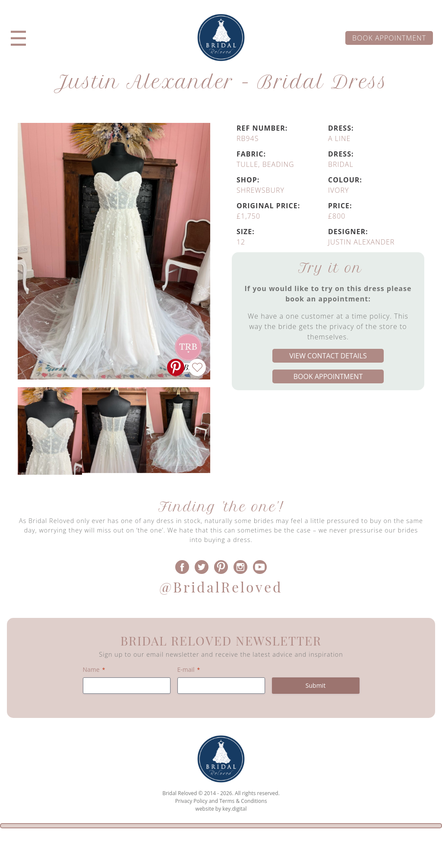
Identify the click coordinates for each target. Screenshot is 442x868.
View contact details (328, 356)
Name (94, 669)
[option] (50, 431)
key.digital (234, 809)
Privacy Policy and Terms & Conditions (221, 801)
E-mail (189, 669)
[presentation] (221, 848)
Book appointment (389, 38)
